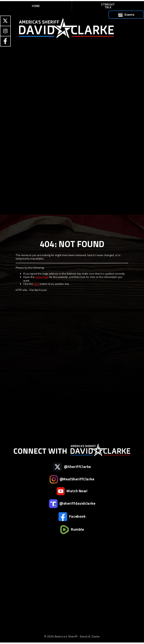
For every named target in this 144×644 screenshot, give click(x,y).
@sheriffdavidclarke (72, 504)
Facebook (72, 517)
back (36, 284)
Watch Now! (72, 491)
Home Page (42, 277)
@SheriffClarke (72, 467)
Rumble (72, 530)
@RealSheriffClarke (72, 479)
